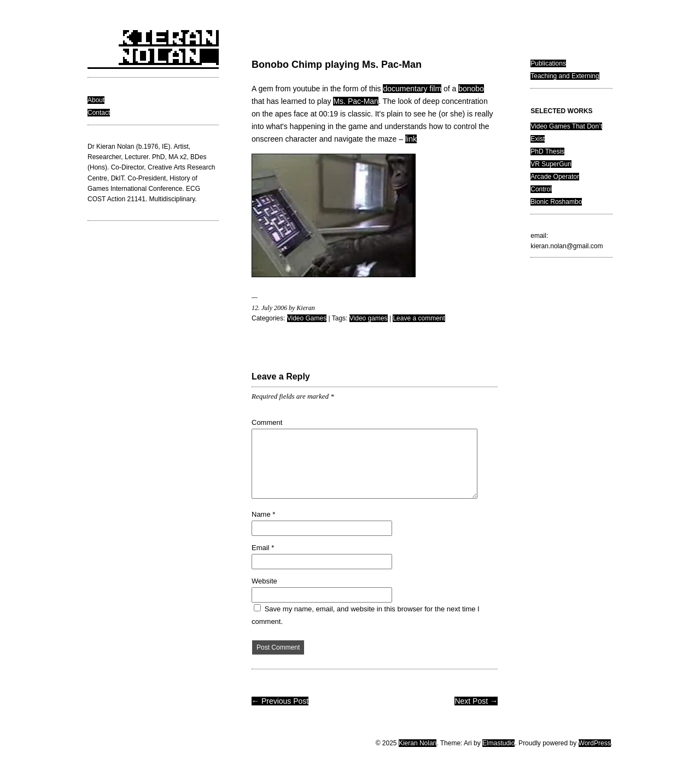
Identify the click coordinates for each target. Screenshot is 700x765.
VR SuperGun (551, 164)
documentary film (412, 89)
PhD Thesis (547, 151)
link (411, 139)
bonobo (471, 89)
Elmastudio (498, 743)
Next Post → (476, 701)
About (96, 100)
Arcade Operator (555, 177)
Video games (369, 318)
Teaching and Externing (565, 76)
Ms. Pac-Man (355, 101)
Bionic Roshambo (556, 202)
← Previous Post (280, 701)
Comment (267, 422)
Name (263, 514)
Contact (99, 113)
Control (541, 189)
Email (263, 548)
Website (264, 581)
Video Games (307, 318)
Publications (548, 63)
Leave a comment (419, 318)
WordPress (595, 743)
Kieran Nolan (418, 743)
